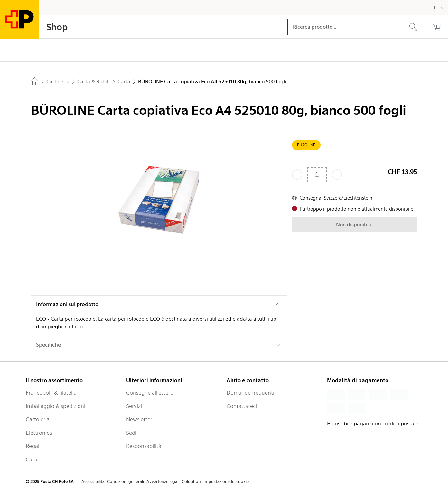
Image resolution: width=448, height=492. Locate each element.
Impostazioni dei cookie (226, 482)
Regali (33, 446)
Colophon (191, 482)
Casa (32, 460)
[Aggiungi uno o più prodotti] (337, 175)
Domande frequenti (250, 393)
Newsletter (139, 419)
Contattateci (242, 406)
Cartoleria (38, 419)
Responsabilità (144, 446)
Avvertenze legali (163, 482)
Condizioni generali (126, 482)
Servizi (134, 406)
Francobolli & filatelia (51, 393)
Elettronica (39, 433)
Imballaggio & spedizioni (56, 406)
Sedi (131, 433)
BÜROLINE (306, 145)
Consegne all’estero (150, 393)
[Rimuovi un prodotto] (297, 175)
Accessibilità (93, 482)
